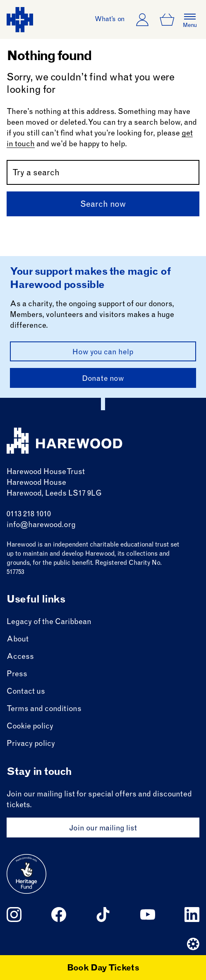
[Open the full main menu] (190, 19)
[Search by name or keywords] (103, 172)
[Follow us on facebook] (59, 915)
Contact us (26, 692)
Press (17, 675)
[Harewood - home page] (20, 20)
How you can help (103, 353)
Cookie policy (30, 727)
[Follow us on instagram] (14, 915)
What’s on (110, 19)
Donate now (103, 379)
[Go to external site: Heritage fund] (26, 874)
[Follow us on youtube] (148, 915)
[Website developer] (193, 944)
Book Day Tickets (103, 969)
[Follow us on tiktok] (103, 915)
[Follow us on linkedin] (192, 915)
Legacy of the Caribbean (49, 622)
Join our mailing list (103, 829)
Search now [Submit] (103, 205)
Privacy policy (31, 744)
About (18, 640)
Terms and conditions (44, 709)
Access (20, 657)
